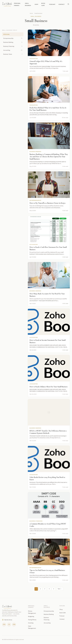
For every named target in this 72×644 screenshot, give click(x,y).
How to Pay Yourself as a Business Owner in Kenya (47, 203)
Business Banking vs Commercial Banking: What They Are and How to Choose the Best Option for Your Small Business (49, 157)
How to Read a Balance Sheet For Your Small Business (49, 387)
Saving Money (32, 620)
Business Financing (13, 46)
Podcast (52, 4)
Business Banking (13, 42)
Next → (60, 589)
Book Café (63, 613)
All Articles (6, 34)
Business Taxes (13, 54)
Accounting (13, 50)
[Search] (68, 4)
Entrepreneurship (13, 38)
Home (31, 13)
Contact (62, 4)
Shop (36, 4)
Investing (31, 623)
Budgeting (31, 616)
